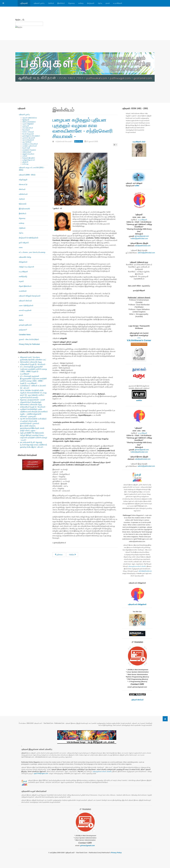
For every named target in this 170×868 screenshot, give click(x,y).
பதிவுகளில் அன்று (25, 257)
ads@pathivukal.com (143, 246)
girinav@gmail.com (142, 236)
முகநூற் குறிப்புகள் (25, 325)
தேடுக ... (19, 20)
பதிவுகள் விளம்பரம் (25, 301)
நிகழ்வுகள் (91, 3)
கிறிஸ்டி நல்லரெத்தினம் (29, 122)
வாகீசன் (25, 156)
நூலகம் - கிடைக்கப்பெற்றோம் (29, 339)
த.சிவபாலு (25, 164)
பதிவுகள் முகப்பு (39, 3)
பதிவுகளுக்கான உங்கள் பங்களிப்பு (137, 566)
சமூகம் (21, 281)
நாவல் (108, 3)
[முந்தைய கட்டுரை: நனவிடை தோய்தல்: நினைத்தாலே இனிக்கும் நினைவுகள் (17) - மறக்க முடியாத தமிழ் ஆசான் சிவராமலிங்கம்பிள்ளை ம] (59, 555)
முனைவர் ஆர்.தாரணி (29, 138)
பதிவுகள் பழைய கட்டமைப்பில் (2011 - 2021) (32, 169)
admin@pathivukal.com (146, 253)
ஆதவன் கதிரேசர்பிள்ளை (30, 118)
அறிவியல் (22, 228)
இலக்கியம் (61, 3)
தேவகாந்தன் (26, 130)
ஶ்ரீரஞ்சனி (25, 162)
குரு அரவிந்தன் (27, 142)
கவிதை (81, 3)
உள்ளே (137, 186)
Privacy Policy (116, 853)
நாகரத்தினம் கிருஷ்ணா (29, 150)
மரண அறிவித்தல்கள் (26, 305)
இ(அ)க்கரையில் (24, 209)
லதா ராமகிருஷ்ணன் (28, 140)
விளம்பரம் (22, 189)
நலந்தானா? (23, 330)
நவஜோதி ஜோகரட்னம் (29, 160)
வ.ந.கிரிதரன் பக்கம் (139, 142)
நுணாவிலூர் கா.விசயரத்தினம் (31, 136)
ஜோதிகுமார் (26, 120)
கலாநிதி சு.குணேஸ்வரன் (30, 146)
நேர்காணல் (23, 204)
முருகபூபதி (26, 126)
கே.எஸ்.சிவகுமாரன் (28, 134)
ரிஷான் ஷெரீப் (26, 148)
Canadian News (25, 335)
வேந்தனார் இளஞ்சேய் (29, 158)
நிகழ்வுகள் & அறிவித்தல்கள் (29, 238)
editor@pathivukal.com (139, 238)
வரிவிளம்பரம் (23, 194)
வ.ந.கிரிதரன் (118, 3)
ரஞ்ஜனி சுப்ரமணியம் (28, 154)
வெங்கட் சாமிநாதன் (28, 132)
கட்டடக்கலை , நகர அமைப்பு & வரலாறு (32, 252)
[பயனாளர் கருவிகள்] (115, 145)
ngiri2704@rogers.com (41, 773)
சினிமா (21, 320)
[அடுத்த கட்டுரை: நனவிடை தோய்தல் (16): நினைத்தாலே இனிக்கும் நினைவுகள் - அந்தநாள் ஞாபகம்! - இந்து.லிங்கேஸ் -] (72, 555)
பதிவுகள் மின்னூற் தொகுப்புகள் (30, 296)
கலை (21, 247)
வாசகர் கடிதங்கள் (25, 310)
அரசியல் (51, 3)
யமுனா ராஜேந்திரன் (28, 124)
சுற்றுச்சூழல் (23, 180)
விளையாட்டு (23, 184)
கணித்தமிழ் (23, 276)
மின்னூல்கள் (23, 262)
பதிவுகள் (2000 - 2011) (27, 175)
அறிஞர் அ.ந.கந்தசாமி (26, 267)
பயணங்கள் (23, 291)
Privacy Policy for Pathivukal (29, 344)
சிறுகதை (71, 3)
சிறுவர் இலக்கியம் (25, 286)
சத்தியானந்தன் (27, 152)
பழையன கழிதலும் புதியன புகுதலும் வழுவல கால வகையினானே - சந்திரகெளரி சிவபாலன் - (83, 128)
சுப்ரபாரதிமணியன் (28, 128)
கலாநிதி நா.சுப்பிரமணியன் (30, 144)
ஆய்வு (100, 3)
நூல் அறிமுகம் (24, 243)
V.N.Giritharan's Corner (139, 340)
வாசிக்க (139, 400)
